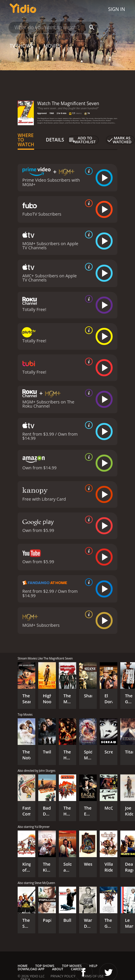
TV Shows (21, 46)
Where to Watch (26, 140)
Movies (52, 46)
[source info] (88, 171)
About (58, 969)
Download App (31, 969)
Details (55, 140)
